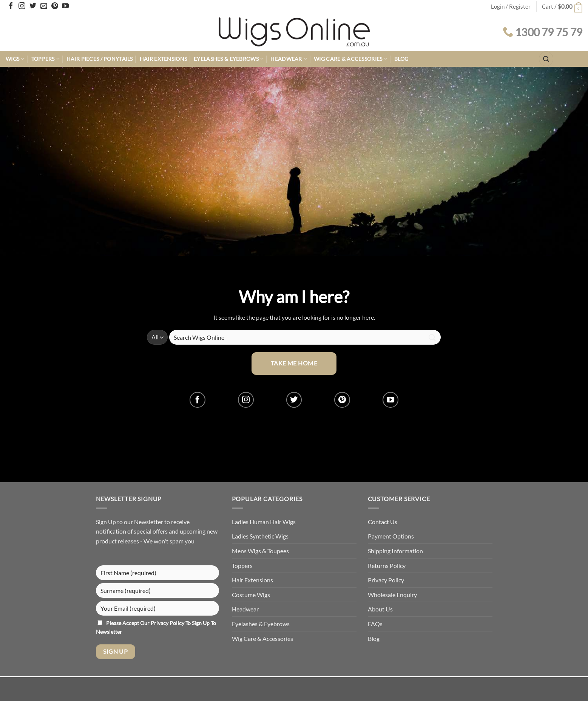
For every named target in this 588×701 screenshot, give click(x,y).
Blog (401, 59)
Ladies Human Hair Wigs (264, 522)
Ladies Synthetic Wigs (260, 536)
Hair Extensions (163, 59)
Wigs (15, 59)
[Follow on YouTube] (65, 6)
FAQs (375, 624)
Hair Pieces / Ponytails (100, 59)
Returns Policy (387, 566)
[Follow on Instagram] (22, 6)
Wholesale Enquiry (392, 595)
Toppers (46, 59)
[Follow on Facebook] (11, 6)
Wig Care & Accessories (351, 59)
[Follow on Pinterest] (55, 6)
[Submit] (432, 337)
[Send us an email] (44, 6)
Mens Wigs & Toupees (260, 551)
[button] (562, 7)
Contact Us (383, 522)
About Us (380, 609)
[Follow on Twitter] (33, 6)
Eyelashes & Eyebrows (229, 59)
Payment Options (391, 536)
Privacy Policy (168, 623)
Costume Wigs (251, 595)
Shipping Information (395, 551)
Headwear (289, 59)
